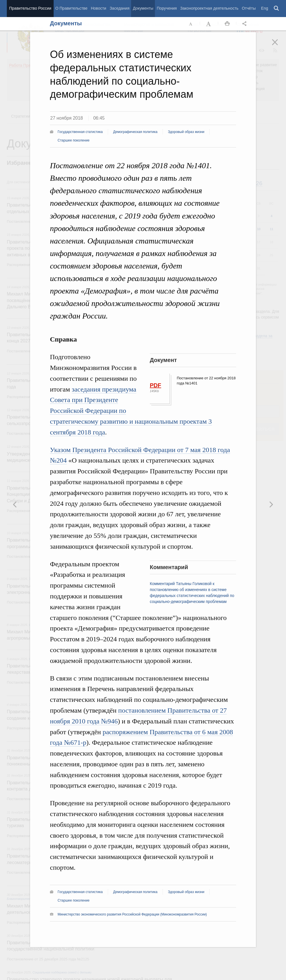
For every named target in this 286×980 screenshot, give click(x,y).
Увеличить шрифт (209, 24)
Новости (98, 8)
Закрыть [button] (279, 46)
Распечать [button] (227, 24)
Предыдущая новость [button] (271, 504)
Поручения (167, 8)
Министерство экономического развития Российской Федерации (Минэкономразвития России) (132, 914)
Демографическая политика (135, 132)
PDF (155, 385)
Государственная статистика (80, 132)
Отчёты (249, 8)
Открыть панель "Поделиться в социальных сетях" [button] (245, 24)
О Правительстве (71, 8)
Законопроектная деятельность (209, 8)
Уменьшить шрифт (191, 24)
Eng (265, 8)
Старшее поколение (73, 140)
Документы (143, 8)
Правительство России (30, 8)
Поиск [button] (277, 9)
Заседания (119, 8)
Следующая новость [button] (15, 504)
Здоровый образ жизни (186, 132)
